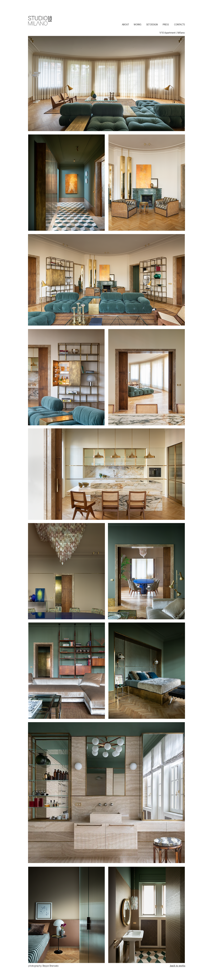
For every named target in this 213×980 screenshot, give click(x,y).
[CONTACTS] (180, 25)
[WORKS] (137, 25)
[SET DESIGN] (152, 25)
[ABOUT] (125, 25)
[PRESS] (166, 25)
